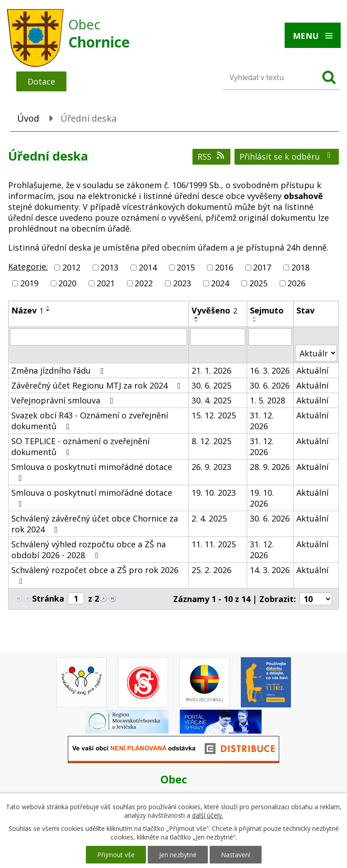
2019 (29, 283)
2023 (182, 283)
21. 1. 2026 (211, 370)
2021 (106, 283)
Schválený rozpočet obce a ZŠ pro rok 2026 (95, 575)
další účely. (208, 815)
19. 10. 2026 (262, 498)
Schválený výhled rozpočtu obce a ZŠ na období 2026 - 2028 (89, 550)
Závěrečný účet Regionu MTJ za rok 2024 (98, 385)
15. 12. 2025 (214, 415)
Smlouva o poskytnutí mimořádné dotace (92, 472)
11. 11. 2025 (214, 544)
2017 (262, 267)
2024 (220, 283)
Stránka (48, 598)
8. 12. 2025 (211, 441)
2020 (67, 283)
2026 (296, 283)
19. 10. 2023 (214, 493)
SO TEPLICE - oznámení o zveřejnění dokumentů (80, 446)
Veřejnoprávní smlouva (64, 400)
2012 (71, 267)
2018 (300, 267)
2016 (224, 267)
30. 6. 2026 (270, 385)
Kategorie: (28, 266)
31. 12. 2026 (262, 421)
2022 (144, 283)
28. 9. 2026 (270, 467)
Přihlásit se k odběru (287, 157)
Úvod (28, 118)
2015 (186, 267)
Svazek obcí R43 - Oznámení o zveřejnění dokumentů (90, 421)
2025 (258, 283)
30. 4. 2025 (211, 400)
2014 (148, 267)
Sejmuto (267, 310)
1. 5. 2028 (267, 400)
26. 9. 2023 (211, 467)
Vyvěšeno (214, 310)
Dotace (41, 81)
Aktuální (312, 370)
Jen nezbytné (178, 855)
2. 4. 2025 (209, 518)
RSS (212, 157)
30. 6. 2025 (211, 385)
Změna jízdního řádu (59, 370)
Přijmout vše (116, 855)
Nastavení (236, 855)
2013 (109, 267)
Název (27, 310)
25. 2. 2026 (211, 570)
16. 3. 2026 (270, 370)
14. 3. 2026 (270, 570)
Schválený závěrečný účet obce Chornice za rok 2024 (95, 524)
